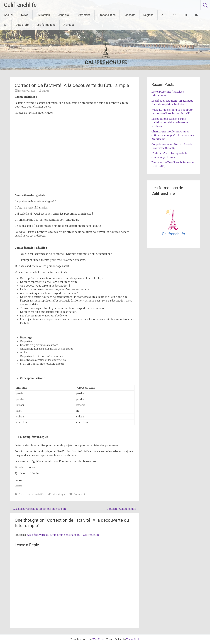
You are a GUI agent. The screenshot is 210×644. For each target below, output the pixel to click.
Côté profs (22, 25)
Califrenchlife (20, 5)
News (25, 15)
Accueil (9, 15)
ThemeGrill (133, 639)
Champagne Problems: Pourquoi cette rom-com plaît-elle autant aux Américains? (173, 135)
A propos (69, 25)
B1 (186, 15)
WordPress (98, 639)
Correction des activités (31, 494)
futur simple (59, 494)
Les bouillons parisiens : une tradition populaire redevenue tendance (170, 122)
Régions (148, 15)
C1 (6, 25)
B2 (197, 15)
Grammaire (84, 15)
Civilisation (43, 15)
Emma (46, 91)
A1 (163, 15)
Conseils (63, 15)
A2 (174, 15)
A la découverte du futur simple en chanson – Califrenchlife (63, 535)
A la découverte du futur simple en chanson (38, 509)
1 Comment (79, 494)
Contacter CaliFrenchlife (123, 509)
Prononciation (107, 15)
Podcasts (129, 15)
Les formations (46, 25)
